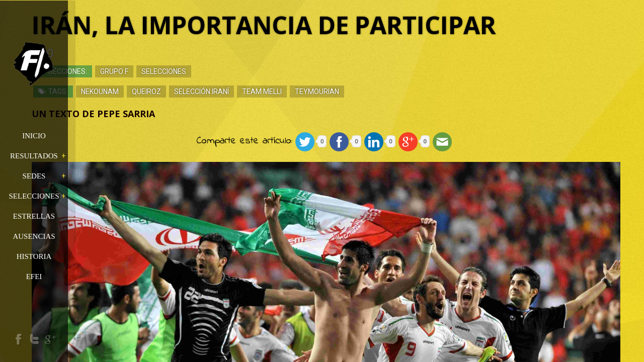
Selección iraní (255, 93)
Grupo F (168, 73)
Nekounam (154, 93)
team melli (316, 93)
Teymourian (371, 93)
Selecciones (218, 73)
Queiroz (200, 93)
